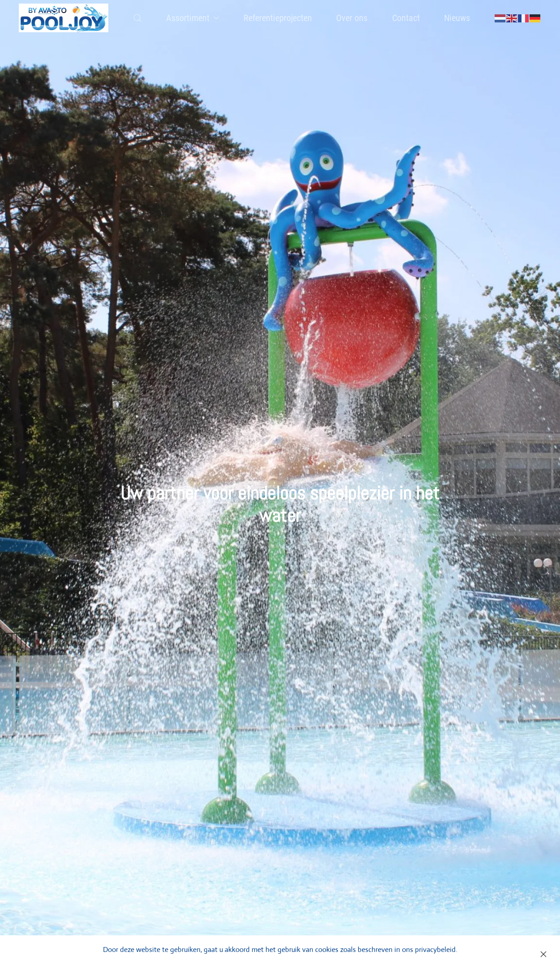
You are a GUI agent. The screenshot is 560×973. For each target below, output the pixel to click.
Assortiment (192, 18)
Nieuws (457, 18)
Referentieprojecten (278, 18)
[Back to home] (64, 18)
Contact (406, 18)
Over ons (352, 18)
